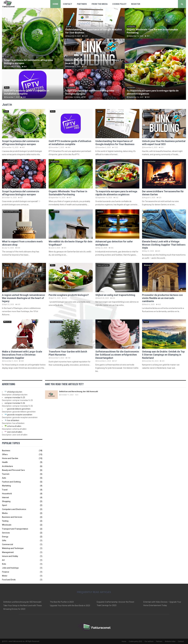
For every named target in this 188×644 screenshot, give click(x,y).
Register (136, 4)
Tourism (7, 265)
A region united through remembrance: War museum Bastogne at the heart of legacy (24, 298)
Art (3, 560)
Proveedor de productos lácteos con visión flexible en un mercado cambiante (162, 298)
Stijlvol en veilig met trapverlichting (115, 295)
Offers (53, 265)
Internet (68, 26)
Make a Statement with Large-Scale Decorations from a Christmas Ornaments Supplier (22, 355)
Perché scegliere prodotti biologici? (69, 295)
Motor (5, 576)
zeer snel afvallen (15, 432)
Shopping (6, 501)
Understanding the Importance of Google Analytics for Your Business (93, 31)
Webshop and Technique (74, 57)
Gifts (4, 541)
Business (6, 451)
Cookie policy (119, 4)
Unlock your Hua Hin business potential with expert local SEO (93, 62)
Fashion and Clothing (151, 212)
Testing (5, 521)
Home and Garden (150, 161)
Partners (82, 4)
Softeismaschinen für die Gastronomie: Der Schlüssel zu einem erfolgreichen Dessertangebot (117, 355)
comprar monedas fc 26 (15, 403)
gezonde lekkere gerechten (19, 409)
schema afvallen (14, 426)
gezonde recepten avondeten (20, 415)
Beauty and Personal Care (12, 212)
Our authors (149, 641)
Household (7, 494)
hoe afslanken (13, 420)
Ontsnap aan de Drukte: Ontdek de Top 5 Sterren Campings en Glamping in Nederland (163, 355)
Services (100, 212)
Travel (146, 322)
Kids (4, 564)
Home (55, 4)
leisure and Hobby (10, 556)
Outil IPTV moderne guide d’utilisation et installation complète (27, 92)
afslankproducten (15, 392)
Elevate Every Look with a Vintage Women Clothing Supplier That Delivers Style (164, 245)
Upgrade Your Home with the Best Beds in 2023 (70, 606)
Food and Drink (71, 87)
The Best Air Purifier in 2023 (62, 602)
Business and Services (12, 517)
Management (8, 552)
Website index (170, 641)
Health (7, 57)
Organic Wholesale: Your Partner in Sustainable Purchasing (152, 31)
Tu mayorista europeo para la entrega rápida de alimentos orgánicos (153, 92)
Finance (6, 572)
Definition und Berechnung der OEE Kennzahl (79, 392)
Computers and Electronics (14, 509)
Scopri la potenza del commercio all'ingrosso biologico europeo (28, 62)
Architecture (131, 26)
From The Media (100, 4)
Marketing (6, 486)
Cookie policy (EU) (135, 641)
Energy (5, 537)
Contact (68, 4)
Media (7, 87)
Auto (4, 478)
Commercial (55, 212)
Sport (4, 505)
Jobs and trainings (10, 568)
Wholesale (147, 265)
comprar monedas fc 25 (15, 397)
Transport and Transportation (15, 529)
